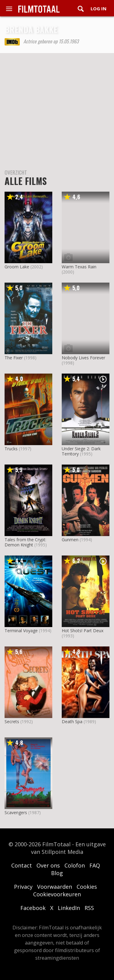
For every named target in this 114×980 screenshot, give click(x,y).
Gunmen (70, 540)
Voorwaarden (55, 887)
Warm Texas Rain (79, 267)
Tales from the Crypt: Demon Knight (25, 542)
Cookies (87, 887)
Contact (22, 865)
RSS (89, 908)
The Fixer (14, 358)
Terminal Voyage (21, 631)
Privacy (23, 887)
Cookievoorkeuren (57, 894)
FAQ (95, 865)
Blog (57, 873)
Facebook (33, 908)
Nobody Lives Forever (83, 358)
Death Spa (72, 722)
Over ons (48, 865)
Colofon (75, 865)
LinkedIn (69, 908)
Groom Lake (17, 267)
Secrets (12, 722)
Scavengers (16, 812)
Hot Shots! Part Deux (83, 631)
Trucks (11, 449)
